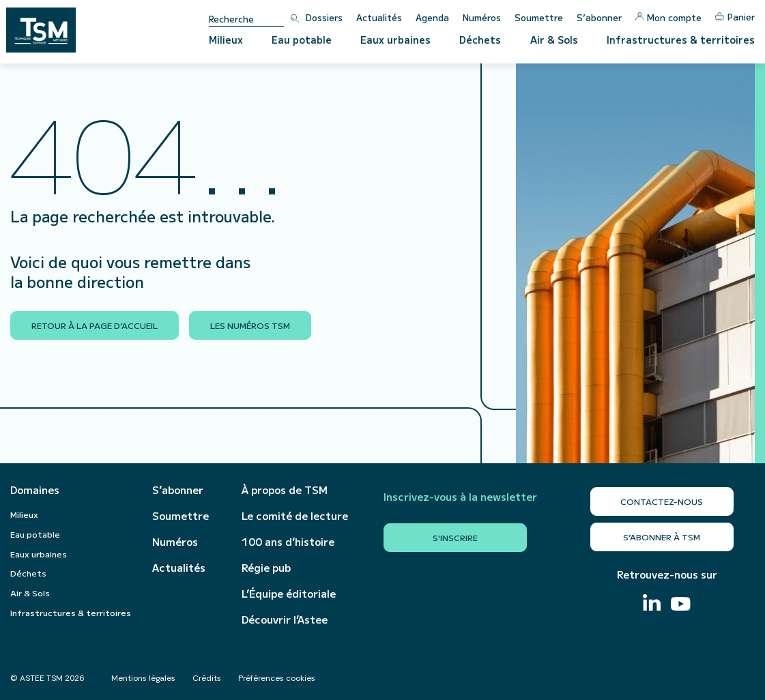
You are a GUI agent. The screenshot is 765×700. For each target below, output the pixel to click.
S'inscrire (455, 537)
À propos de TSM (285, 490)
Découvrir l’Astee (285, 619)
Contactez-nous (662, 501)
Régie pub (266, 568)
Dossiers (324, 17)
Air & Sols (554, 40)
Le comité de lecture (295, 516)
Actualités (379, 17)
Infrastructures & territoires (681, 40)
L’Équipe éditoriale (289, 594)
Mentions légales (143, 678)
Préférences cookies (277, 678)
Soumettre (539, 17)
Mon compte (668, 17)
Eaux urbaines (395, 40)
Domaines (35, 490)
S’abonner (599, 17)
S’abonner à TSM (662, 537)
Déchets (480, 40)
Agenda (432, 17)
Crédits (207, 678)
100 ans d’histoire (288, 542)
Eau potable (302, 40)
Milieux (226, 40)
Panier (735, 17)
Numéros (482, 17)
